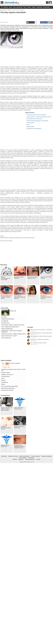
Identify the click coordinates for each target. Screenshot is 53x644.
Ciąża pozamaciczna (6, 338)
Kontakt (38, 459)
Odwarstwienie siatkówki (7, 390)
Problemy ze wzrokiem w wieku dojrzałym (36, 115)
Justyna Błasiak (33, 331)
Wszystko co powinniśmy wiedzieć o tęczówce (46, 297)
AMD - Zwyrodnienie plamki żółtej (9, 386)
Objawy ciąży (13, 311)
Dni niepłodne (5, 321)
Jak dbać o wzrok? (6, 373)
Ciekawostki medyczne (47, 456)
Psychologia (46, 7)
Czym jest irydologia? (15, 363)
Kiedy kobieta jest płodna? (8, 319)
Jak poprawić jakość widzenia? (19, 278)
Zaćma (28, 125)
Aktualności (4, 456)
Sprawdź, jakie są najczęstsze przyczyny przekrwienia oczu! (19, 447)
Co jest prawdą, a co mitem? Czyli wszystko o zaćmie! (39, 117)
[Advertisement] (27, 17)
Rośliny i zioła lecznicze (25, 456)
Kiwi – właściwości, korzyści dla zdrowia (39, 343)
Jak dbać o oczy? (31, 296)
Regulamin (21, 459)
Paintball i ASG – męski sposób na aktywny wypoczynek (12, 331)
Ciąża (25, 7)
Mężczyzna (40, 7)
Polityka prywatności (30, 459)
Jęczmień (4, 380)
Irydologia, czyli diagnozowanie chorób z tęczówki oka (13, 370)
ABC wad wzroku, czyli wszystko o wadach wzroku (6, 297)
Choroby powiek (30, 123)
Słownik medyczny (36, 456)
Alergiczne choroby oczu (7, 374)
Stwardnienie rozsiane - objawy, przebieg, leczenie (13, 334)
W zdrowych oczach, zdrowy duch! (35, 119)
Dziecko (29, 7)
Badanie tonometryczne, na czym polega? (5, 278)
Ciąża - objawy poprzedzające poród (10, 327)
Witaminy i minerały (13, 456)
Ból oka (3, 384)
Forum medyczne (23, 458)
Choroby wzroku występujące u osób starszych (37, 121)
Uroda (10, 7)
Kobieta (34, 7)
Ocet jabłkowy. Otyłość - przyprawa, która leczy (13, 325)
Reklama (15, 459)
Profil (50, 2)
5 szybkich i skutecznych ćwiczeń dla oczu (6, 428)
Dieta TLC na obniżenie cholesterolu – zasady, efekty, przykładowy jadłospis (41, 330)
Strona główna (2, 7)
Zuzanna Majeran (34, 341)
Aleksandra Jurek (33, 334)
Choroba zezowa (5, 376)
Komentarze (32, 22)
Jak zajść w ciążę (5, 323)
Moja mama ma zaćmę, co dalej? (46, 278)
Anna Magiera (33, 338)
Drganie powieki (30, 127)
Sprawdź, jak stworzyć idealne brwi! (19, 427)
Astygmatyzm (5, 382)
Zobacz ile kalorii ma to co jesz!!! (9, 336)
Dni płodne (4, 317)
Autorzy (30, 327)
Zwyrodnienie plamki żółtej (8, 388)
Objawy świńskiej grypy (7, 329)
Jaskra (3, 378)
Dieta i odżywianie (18, 7)
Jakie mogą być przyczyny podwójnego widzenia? (20, 297)
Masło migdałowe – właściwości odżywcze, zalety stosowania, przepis (41, 336)
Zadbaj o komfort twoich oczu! (5, 446)
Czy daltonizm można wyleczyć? (34, 128)
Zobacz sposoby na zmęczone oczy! (19, 408)
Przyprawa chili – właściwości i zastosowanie (40, 339)
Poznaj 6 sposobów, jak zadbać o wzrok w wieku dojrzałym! (7, 409)
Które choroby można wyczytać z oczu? (33, 278)
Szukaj (47, 2)
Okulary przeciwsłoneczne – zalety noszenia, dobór (41, 333)
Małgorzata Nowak (34, 344)
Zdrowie (6, 7)
